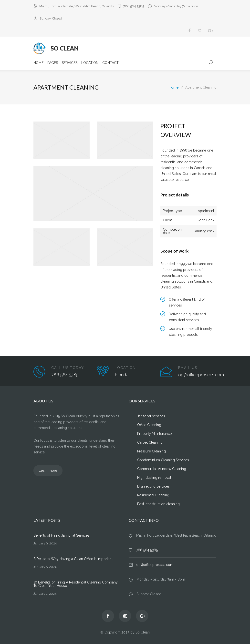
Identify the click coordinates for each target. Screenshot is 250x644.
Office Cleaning (149, 425)
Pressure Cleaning (151, 451)
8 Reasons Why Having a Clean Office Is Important (73, 559)
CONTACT (110, 63)
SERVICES (70, 63)
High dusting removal (154, 478)
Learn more (48, 470)
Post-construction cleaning (158, 504)
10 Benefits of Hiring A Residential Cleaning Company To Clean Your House (76, 584)
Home (174, 87)
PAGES (53, 63)
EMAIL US (188, 368)
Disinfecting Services (153, 486)
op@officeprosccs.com (155, 565)
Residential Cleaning (153, 495)
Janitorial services (151, 416)
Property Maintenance (154, 434)
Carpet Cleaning (150, 442)
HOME (38, 63)
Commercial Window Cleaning (162, 469)
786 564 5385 (134, 6)
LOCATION (90, 63)
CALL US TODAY (68, 368)
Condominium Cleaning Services (163, 460)
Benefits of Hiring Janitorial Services (61, 535)
